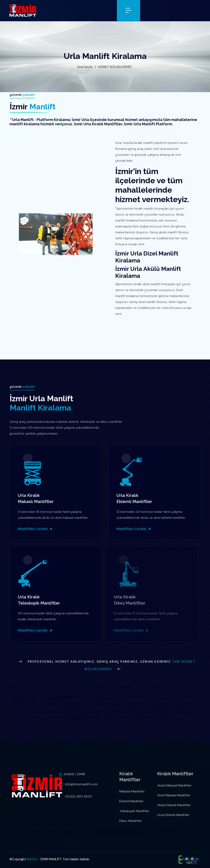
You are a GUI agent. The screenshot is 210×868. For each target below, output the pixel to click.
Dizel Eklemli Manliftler (173, 815)
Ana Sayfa (85, 67)
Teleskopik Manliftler (134, 811)
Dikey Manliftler (131, 821)
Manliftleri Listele (35, 529)
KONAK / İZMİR (75, 774)
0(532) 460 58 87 (79, 796)
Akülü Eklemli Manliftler (174, 805)
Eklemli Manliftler (132, 801)
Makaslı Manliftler (132, 791)
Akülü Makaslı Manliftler (175, 785)
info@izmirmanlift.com (81, 784)
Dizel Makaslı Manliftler (174, 795)
